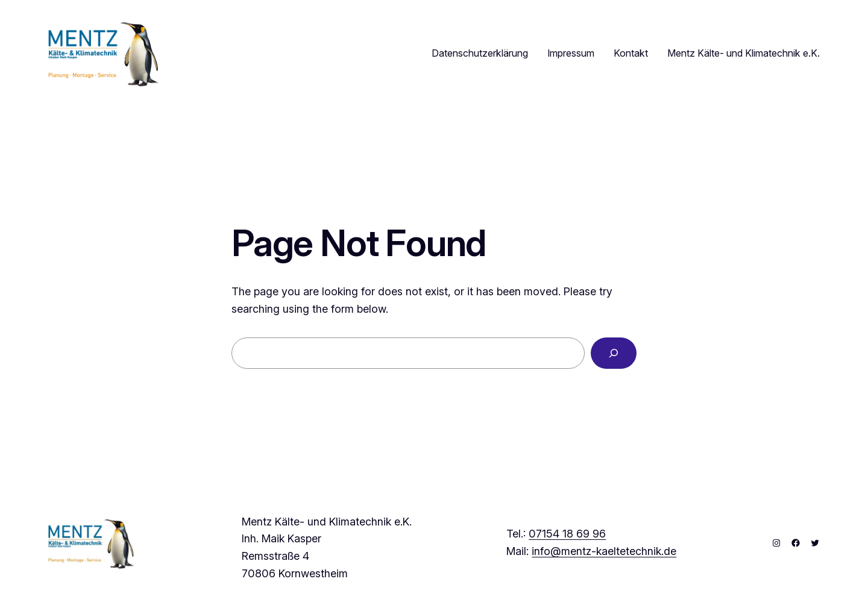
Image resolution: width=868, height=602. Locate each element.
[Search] (614, 353)
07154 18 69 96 (567, 534)
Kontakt (631, 53)
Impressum (571, 53)
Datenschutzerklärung (480, 53)
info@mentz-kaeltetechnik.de (604, 551)
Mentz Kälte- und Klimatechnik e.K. (744, 53)
